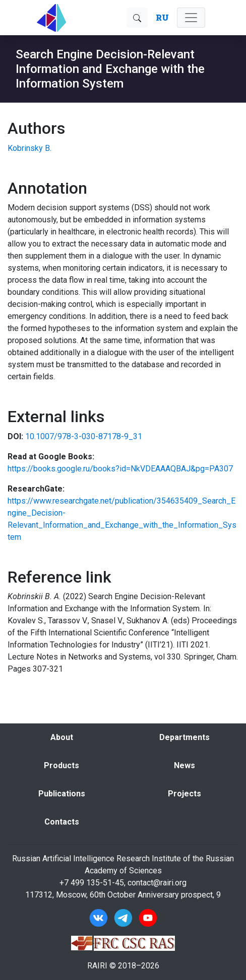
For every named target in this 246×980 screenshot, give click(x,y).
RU (162, 17)
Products (61, 765)
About (62, 737)
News (184, 765)
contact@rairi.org (157, 883)
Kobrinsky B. (29, 148)
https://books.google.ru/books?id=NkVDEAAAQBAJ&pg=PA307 (120, 469)
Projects (184, 794)
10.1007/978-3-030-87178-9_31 (84, 436)
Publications (62, 794)
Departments (184, 737)
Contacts (62, 822)
